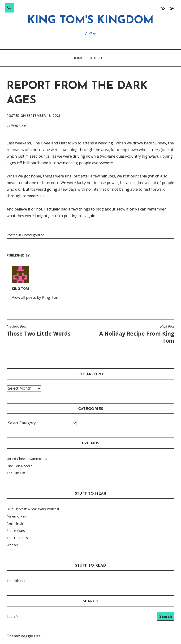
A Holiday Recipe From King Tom (134, 334)
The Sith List (16, 473)
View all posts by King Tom (36, 297)
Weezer (12, 545)
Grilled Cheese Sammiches (27, 459)
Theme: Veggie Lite (24, 636)
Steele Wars (16, 531)
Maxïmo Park (17, 516)
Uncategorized (33, 235)
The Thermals (17, 538)
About (96, 58)
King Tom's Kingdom (90, 21)
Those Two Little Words (39, 331)
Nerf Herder (16, 523)
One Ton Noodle (19, 466)
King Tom (19, 125)
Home (78, 58)
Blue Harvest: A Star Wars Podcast (33, 509)
